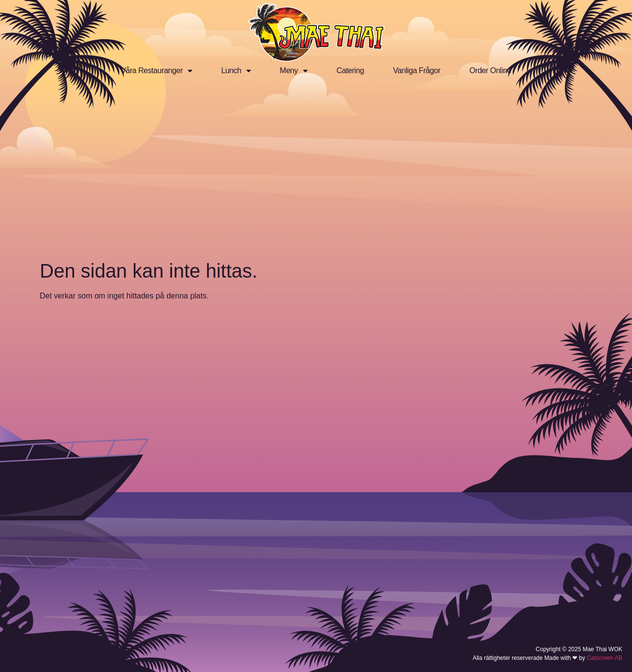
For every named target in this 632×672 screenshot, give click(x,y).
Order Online (490, 70)
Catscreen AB (605, 658)
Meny (293, 71)
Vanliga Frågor (417, 70)
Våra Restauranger (156, 71)
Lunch (236, 71)
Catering (350, 70)
